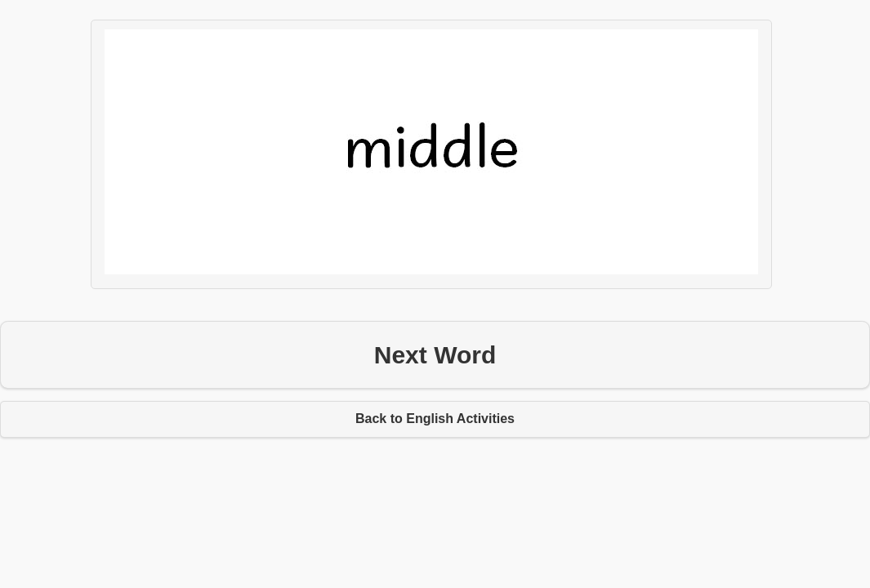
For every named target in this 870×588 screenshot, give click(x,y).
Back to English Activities (435, 419)
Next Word (435, 355)
